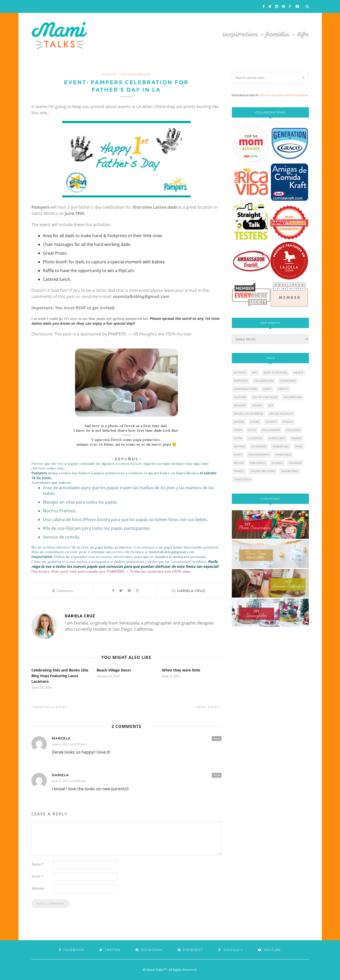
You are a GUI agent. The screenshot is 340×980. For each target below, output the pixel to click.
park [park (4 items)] (299, 446)
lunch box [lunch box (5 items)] (277, 438)
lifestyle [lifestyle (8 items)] (255, 438)
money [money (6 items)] (297, 438)
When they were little (181, 670)
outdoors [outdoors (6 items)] (259, 446)
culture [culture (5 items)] (240, 397)
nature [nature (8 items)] (240, 446)
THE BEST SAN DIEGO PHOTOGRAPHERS (283, 95)
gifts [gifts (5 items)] (252, 430)
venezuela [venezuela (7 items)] (242, 479)
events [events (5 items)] (271, 422)
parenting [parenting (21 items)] (281, 446)
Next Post (209, 707)
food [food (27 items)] (238, 430)
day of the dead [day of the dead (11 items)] (265, 397)
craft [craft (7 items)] (268, 389)
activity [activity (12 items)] (240, 373)
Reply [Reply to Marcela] (217, 738)
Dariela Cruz (191, 591)
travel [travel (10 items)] (239, 471)
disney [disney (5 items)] (257, 405)
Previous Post (49, 707)
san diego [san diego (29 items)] (258, 463)
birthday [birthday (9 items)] (241, 381)
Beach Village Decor (114, 670)
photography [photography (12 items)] (259, 455)
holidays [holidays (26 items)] (293, 430)
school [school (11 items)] (277, 463)
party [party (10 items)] (238, 455)
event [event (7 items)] (255, 422)
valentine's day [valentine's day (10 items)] (263, 471)
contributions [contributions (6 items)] (245, 389)
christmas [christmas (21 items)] (288, 381)
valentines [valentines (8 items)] (290, 471)
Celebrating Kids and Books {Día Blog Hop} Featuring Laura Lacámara (60, 676)
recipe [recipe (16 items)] (239, 463)
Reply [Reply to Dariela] (217, 775)
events (109, 74)
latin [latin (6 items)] (238, 438)
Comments (63, 591)
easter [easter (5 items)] (239, 422)
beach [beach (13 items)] (299, 373)
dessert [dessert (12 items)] (240, 405)
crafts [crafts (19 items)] (283, 389)
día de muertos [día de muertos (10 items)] (281, 414)
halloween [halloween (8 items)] (271, 430)
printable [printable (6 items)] (284, 455)
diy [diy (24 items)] (271, 405)
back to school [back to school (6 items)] (275, 373)
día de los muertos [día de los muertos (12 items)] (249, 414)
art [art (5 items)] (255, 373)
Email (37, 876)
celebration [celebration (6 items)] (264, 381)
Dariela (60, 775)
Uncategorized (135, 74)
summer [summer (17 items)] (295, 463)
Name (37, 864)
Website (38, 888)
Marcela (61, 738)
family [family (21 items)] (288, 422)
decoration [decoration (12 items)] (293, 397)
